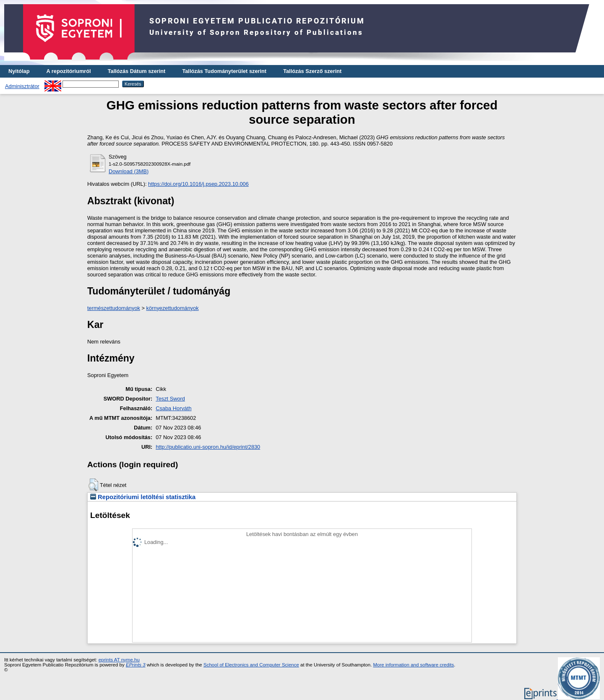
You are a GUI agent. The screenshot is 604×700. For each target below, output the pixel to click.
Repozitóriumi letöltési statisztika (143, 497)
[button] (93, 485)
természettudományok (114, 308)
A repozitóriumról (68, 71)
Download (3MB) (129, 171)
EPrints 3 (136, 665)
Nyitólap (19, 71)
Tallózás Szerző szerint (312, 71)
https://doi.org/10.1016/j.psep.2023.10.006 (198, 184)
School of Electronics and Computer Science (251, 665)
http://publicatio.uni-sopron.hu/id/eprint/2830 (208, 447)
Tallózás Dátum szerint (137, 71)
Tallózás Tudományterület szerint (224, 71)
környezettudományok (173, 308)
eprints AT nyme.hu (119, 660)
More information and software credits (414, 665)
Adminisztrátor (22, 86)
